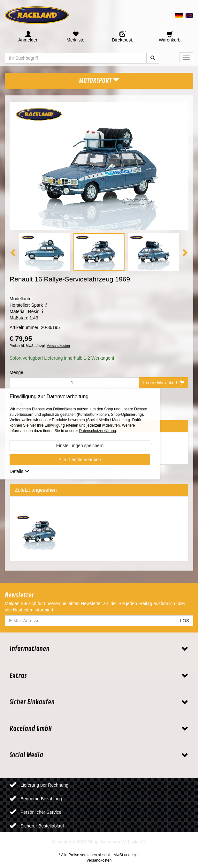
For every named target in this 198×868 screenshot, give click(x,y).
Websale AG (134, 842)
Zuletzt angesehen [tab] (36, 490)
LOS (185, 621)
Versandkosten (58, 346)
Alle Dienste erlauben (80, 460)
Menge (16, 372)
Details (19, 472)
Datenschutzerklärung (97, 431)
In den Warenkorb (164, 383)
